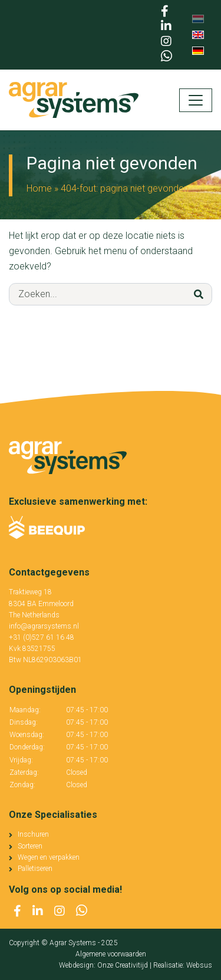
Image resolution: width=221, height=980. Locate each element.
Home (39, 188)
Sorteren (30, 846)
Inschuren (33, 834)
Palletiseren (35, 869)
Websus (199, 965)
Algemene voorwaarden (111, 954)
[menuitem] (198, 19)
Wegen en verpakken (49, 857)
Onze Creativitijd (123, 965)
